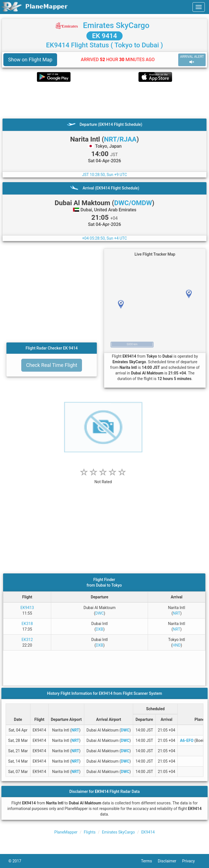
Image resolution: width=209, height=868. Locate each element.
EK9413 (27, 608)
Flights (90, 832)
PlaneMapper (66, 832)
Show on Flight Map (30, 60)
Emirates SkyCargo (116, 25)
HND (176, 645)
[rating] (103, 479)
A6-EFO (187, 740)
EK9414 (148, 832)
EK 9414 (104, 36)
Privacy (191, 861)
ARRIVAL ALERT (192, 60)
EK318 (27, 624)
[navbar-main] (199, 7)
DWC (99, 613)
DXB (99, 629)
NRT (177, 613)
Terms (149, 861)
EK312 (27, 640)
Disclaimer (170, 861)
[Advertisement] (104, 100)
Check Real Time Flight (52, 365)
